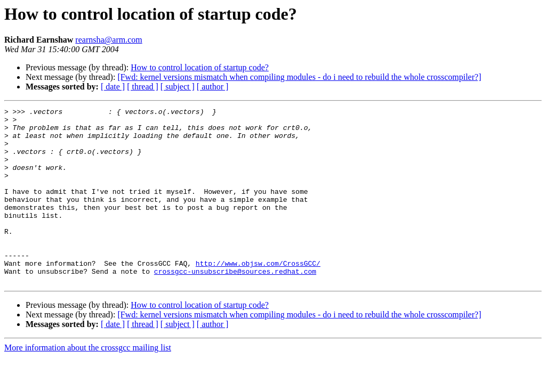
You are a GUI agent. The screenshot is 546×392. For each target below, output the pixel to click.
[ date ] (113, 87)
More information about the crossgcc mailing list (88, 383)
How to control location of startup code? (200, 67)
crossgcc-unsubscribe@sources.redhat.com (235, 305)
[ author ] (213, 87)
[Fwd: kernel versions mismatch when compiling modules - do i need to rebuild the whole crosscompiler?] (299, 77)
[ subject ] (178, 87)
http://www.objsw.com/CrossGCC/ (258, 295)
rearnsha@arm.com (109, 40)
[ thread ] (143, 87)
